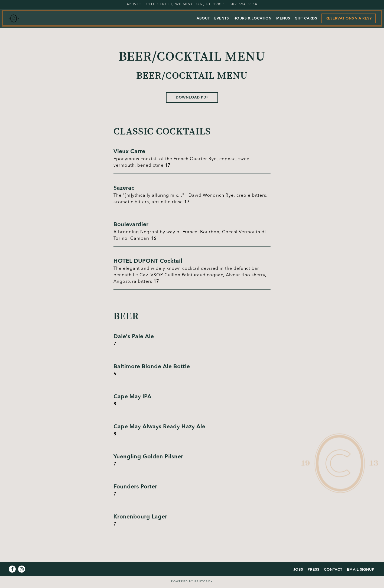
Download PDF (192, 98)
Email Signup (361, 570)
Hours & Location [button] (253, 19)
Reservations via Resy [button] (349, 19)
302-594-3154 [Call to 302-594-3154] (243, 4)
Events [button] (222, 19)
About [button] (203, 19)
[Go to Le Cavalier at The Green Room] (176, 4)
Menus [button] (283, 19)
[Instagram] (22, 569)
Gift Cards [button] (306, 19)
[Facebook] (12, 569)
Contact (333, 570)
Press (313, 570)
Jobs (298, 570)
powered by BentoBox (192, 582)
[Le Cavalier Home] (37, 18)
